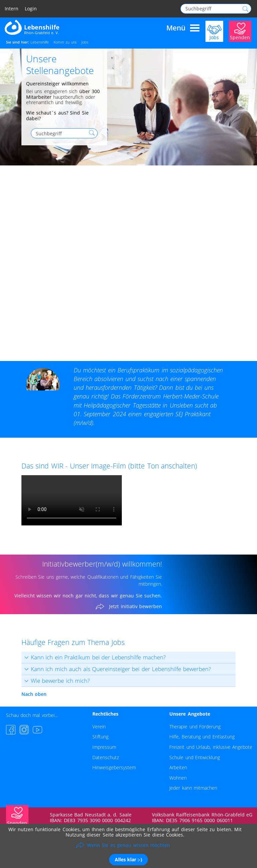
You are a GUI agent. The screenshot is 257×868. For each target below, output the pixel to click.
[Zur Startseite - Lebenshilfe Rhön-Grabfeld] (32, 27)
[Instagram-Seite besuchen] (24, 730)
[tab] (128, 657)
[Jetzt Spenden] (240, 31)
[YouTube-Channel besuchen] (37, 730)
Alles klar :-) (128, 859)
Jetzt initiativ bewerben (136, 607)
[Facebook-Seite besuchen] (11, 730)
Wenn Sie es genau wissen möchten (128, 845)
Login (31, 9)
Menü (183, 28)
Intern (12, 9)
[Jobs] (214, 31)
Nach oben (34, 694)
